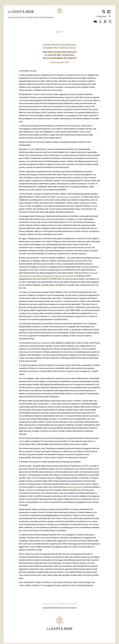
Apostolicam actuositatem (69, 197)
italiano (102, 17)
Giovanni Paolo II (18, 17)
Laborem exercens (74, 487)
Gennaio (49, 17)
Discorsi (34, 17)
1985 (42, 17)
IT (62, 32)
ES (58, 32)
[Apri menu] (109, 12)
